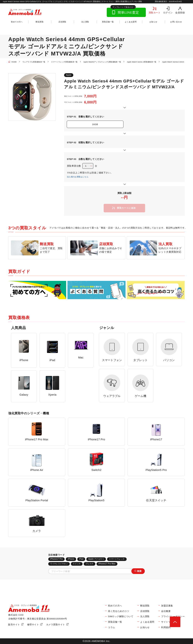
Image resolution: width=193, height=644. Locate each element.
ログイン (168, 13)
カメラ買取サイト (56, 624)
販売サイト (14, 624)
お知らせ (153, 22)
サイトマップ (168, 622)
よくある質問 (131, 22)
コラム (111, 627)
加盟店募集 (167, 606)
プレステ (90, 564)
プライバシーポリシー (173, 616)
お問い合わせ (176, 22)
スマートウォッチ (117, 559)
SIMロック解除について (121, 616)
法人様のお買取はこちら (78, 177)
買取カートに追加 (126, 208)
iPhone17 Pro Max (107, 564)
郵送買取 (40, 22)
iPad (81, 559)
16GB (95, 124)
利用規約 (166, 627)
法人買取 (85, 22)
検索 (139, 571)
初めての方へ (17, 22)
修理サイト (33, 624)
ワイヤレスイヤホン (59, 564)
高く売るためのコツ (119, 611)
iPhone (71, 559)
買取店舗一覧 (108, 22)
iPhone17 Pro (56, 559)
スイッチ (77, 564)
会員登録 (180, 13)
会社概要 (166, 611)
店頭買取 (62, 22)
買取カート (155, 13)
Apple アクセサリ (96, 559)
